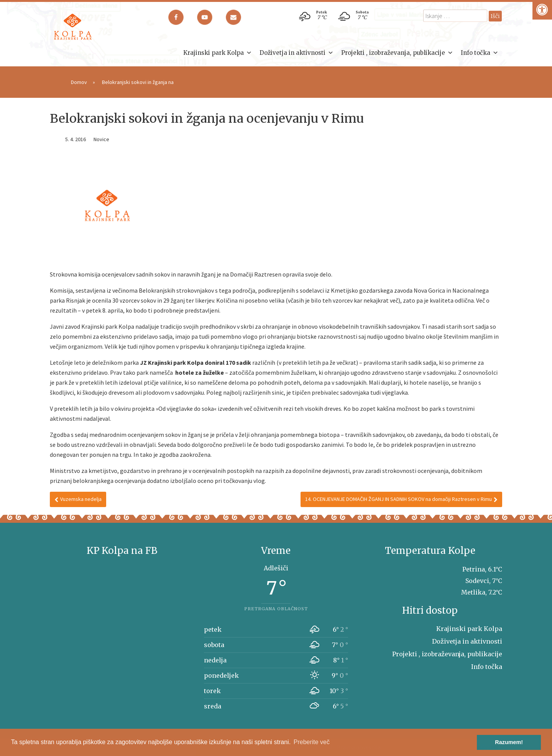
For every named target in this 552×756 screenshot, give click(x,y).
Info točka (480, 53)
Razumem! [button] (509, 742)
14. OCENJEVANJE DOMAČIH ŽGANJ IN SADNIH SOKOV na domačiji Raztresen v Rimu (401, 499)
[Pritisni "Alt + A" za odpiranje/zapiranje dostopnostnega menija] (542, 10)
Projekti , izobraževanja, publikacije (397, 53)
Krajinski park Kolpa (218, 53)
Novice (101, 139)
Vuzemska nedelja (78, 499)
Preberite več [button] (312, 742)
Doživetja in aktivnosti (297, 53)
